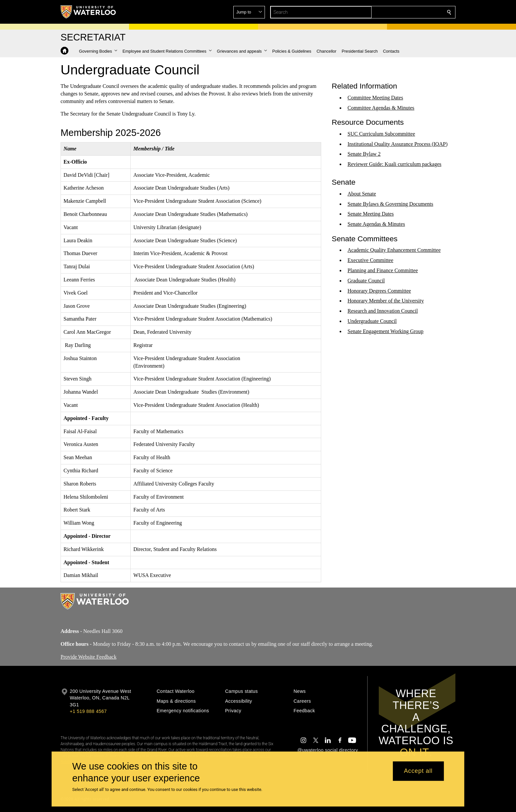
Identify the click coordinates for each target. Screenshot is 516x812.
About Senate (362, 194)
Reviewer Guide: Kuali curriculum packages (394, 164)
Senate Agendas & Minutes (376, 224)
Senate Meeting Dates (371, 214)
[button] (401, 12)
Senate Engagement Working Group (386, 331)
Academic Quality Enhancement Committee (394, 250)
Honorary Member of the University (386, 301)
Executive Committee (370, 260)
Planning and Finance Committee (383, 270)
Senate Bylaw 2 (364, 154)
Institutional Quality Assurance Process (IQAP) (398, 144)
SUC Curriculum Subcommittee (381, 134)
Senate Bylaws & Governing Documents (390, 204)
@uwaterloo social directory (328, 750)
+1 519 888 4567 (88, 711)
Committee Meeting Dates (375, 98)
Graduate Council (366, 281)
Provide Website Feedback (89, 656)
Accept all (418, 771)
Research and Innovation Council (383, 311)
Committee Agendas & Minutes (381, 107)
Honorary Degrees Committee (379, 290)
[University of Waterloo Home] (89, 12)
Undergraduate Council (372, 321)
